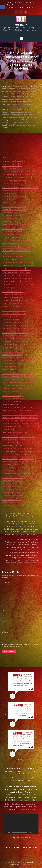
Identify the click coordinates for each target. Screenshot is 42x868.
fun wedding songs (24, 241)
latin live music (25, 272)
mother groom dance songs (13, 316)
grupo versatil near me (11, 253)
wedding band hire (10, 461)
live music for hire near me (25, 285)
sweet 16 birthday (9, 389)
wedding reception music (12, 493)
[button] (2, 7)
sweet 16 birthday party (11, 395)
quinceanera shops (10, 367)
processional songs (10, 335)
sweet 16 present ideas (30, 423)
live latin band (26, 281)
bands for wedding (10, 177)
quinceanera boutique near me (14, 351)
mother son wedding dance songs (15, 322)
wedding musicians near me (13, 480)
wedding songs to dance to (12, 499)
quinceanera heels (29, 357)
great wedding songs (28, 247)
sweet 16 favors (25, 411)
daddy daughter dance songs (13, 222)
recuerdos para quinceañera (13, 376)
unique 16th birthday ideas (28, 452)
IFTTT (7, 157)
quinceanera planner (26, 363)
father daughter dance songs (13, 234)
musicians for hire (31, 326)
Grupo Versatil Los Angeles (21, 838)
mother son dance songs (12, 319)
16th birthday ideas (26, 165)
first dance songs (9, 241)
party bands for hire (10, 332)
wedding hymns (29, 474)
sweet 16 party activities (11, 417)
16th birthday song (30, 171)
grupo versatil (8, 250)
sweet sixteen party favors (28, 442)
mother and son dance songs (13, 307)
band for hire (20, 174)
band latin (31, 174)
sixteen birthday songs (28, 379)
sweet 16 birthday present (12, 401)
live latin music (8, 285)
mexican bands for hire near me (14, 294)
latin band (21, 269)
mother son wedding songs (13, 326)
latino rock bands (26, 278)
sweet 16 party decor (30, 417)
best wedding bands (30, 190)
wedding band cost (26, 458)
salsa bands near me (10, 379)
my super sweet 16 (28, 329)
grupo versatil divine (23, 250)
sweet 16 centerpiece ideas (12, 408)
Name (5, 610)
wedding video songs (10, 502)
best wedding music (10, 200)
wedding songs (30, 496)
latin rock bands (23, 275)
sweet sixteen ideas (10, 442)
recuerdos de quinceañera (12, 373)
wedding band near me (27, 461)
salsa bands (30, 376)
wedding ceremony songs (12, 467)
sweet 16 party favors (11, 420)
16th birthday (21, 162)
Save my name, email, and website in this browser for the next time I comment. (21, 645)
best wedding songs (10, 206)
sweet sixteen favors (27, 439)
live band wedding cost (11, 281)
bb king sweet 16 (25, 177)
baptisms (36, 86)
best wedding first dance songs (14, 196)
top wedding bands (10, 449)
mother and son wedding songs (14, 313)
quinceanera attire (21, 345)
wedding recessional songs (12, 496)
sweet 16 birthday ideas (11, 392)
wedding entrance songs (12, 471)
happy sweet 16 (9, 266)
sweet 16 (27, 385)
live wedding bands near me (13, 291)
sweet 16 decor (30, 408)
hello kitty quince (9, 269)
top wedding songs (10, 452)
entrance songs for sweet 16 (13, 228)
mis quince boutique (27, 300)
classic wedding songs (11, 218)
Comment (6, 582)
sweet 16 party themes (11, 423)
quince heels (7, 338)
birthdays (12, 89)
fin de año (13, 115)
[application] (21, 824)
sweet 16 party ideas (28, 420)
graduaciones (22, 115)
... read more (28, 745)
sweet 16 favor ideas (10, 411)
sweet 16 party (21, 414)
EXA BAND (21, 25)
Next (37, 715)
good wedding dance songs (13, 244)
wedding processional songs (13, 489)
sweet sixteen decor (10, 439)
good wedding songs (10, 247)
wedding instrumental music (13, 477)
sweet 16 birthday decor (26, 389)
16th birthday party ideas (12, 171)
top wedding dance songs (28, 449)
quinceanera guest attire (12, 357)
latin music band (9, 275)
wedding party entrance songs (14, 483)
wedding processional (11, 486)
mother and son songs (11, 310)
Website (5, 632)
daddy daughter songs (11, 225)
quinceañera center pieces (12, 354)
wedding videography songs (13, 505)
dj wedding (25, 225)
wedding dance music (31, 467)
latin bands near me (10, 272)
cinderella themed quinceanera (14, 215)
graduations (32, 115)
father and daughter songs (13, 231)
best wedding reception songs (14, 203)
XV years (16, 125)
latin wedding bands (10, 278)
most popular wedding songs (13, 304)
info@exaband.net (26, 8)
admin (9, 86)
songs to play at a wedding (12, 385)
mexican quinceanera (10, 300)
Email (5, 621)
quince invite (19, 338)
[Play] (6, 832)
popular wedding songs (28, 332)
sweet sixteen (8, 430)
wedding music (30, 477)
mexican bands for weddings (13, 297)
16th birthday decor (10, 165)
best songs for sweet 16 (29, 187)
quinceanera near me (26, 360)
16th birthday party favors (12, 168)
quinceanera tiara (31, 370)
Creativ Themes (27, 864)
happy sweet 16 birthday (25, 266)
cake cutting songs (10, 212)
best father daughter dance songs (15, 181)
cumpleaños (6, 99)
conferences (20, 96)
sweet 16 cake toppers (11, 404)
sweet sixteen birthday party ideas (15, 433)
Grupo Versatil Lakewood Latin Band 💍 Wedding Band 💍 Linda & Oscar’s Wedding (18, 515)
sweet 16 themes (32, 426)
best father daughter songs (13, 184)
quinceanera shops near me (13, 370)
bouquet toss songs (27, 206)
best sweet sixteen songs (12, 190)
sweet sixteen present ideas (13, 445)
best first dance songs (11, 187)
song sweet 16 (30, 382)
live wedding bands (10, 288)
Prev (5, 715)
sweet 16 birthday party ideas (13, 398)
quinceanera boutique (11, 348)
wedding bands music (11, 464)
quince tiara (25, 341)
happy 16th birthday (10, 259)
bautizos (5, 89)
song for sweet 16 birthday (12, 382)
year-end (22, 125)
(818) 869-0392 (12, 8)
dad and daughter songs (29, 218)
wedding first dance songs (12, 474)
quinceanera (7, 345)
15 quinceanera (8, 162)
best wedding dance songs (12, 193)
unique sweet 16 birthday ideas (14, 455)
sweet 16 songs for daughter (13, 426)
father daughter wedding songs (14, 237)
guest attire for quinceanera (13, 256)
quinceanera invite (10, 360)
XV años (9, 125)
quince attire (24, 335)
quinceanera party (9, 363)
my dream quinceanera (11, 329)
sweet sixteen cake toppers (13, 436)
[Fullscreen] (36, 832)
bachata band (8, 174)
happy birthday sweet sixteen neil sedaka (17, 263)
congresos (29, 96)
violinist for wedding (10, 458)
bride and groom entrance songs (15, 209)
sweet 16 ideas (8, 414)
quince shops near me (11, 341)
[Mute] (33, 832)
